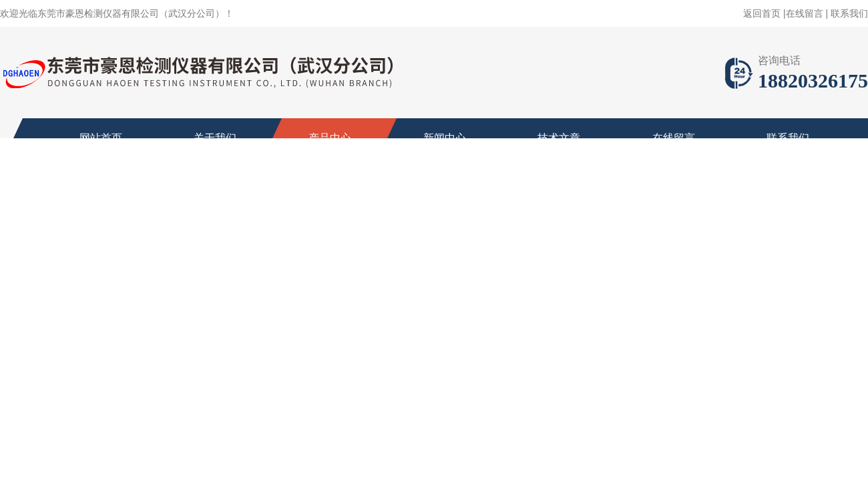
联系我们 (849, 13)
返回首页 (762, 13)
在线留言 (805, 13)
